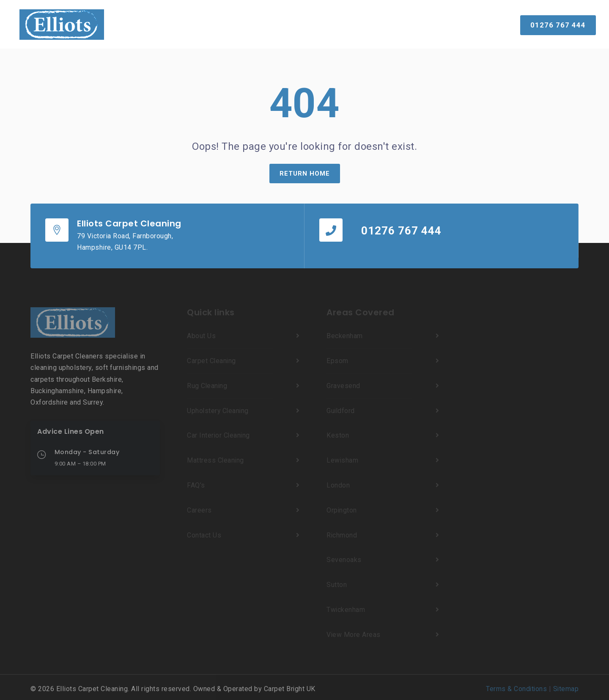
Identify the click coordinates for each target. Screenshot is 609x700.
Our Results (266, 24)
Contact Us (412, 24)
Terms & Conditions (516, 686)
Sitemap (566, 686)
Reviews (316, 24)
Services (210, 24)
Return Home (305, 174)
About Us (360, 24)
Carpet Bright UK (290, 686)
